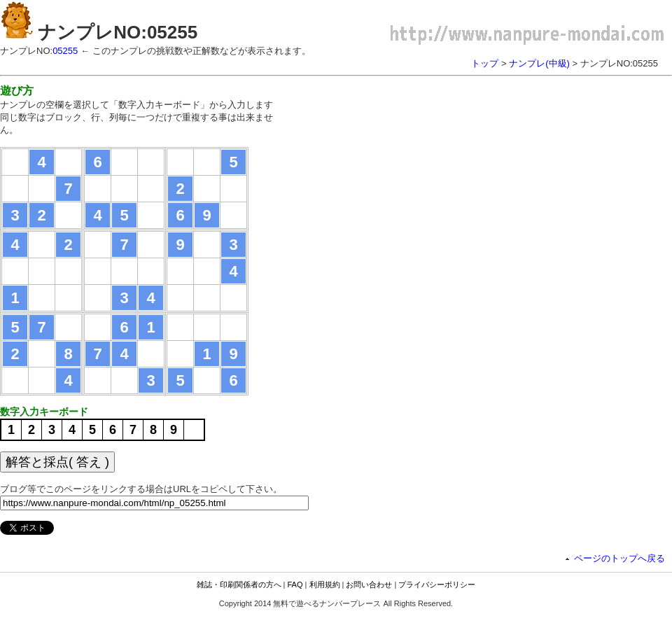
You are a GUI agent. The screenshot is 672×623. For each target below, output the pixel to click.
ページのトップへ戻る (619, 558)
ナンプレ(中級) (539, 63)
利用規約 (325, 584)
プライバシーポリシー (437, 584)
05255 (65, 51)
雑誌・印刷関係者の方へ (239, 584)
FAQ (295, 584)
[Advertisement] (402, 171)
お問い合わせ (369, 584)
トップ (485, 63)
